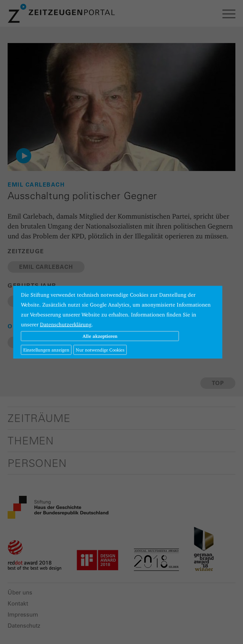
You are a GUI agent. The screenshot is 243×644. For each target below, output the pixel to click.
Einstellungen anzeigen (46, 349)
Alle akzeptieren (100, 336)
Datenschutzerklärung (66, 324)
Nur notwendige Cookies (100, 349)
